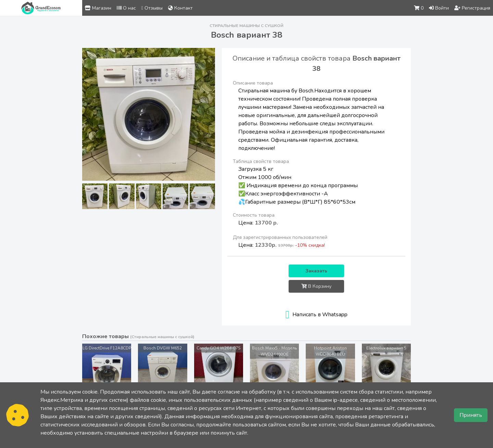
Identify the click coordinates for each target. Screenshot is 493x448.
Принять (471, 415)
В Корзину (316, 286)
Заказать (316, 271)
